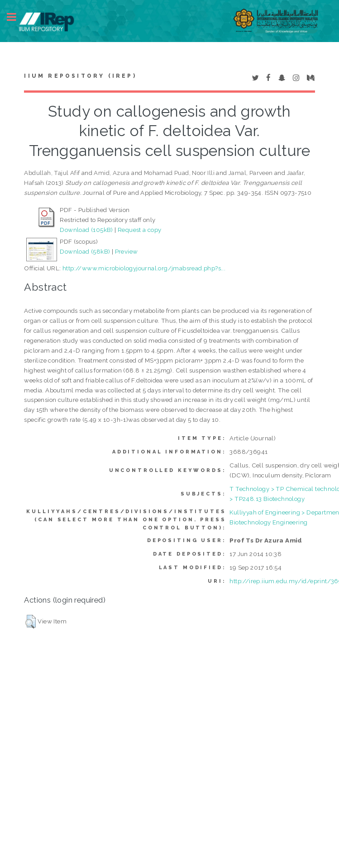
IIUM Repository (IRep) (80, 76)
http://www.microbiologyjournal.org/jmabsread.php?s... (144, 268)
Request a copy (140, 230)
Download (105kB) (86, 230)
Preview (127, 251)
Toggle (16, 17)
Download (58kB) (85, 251)
